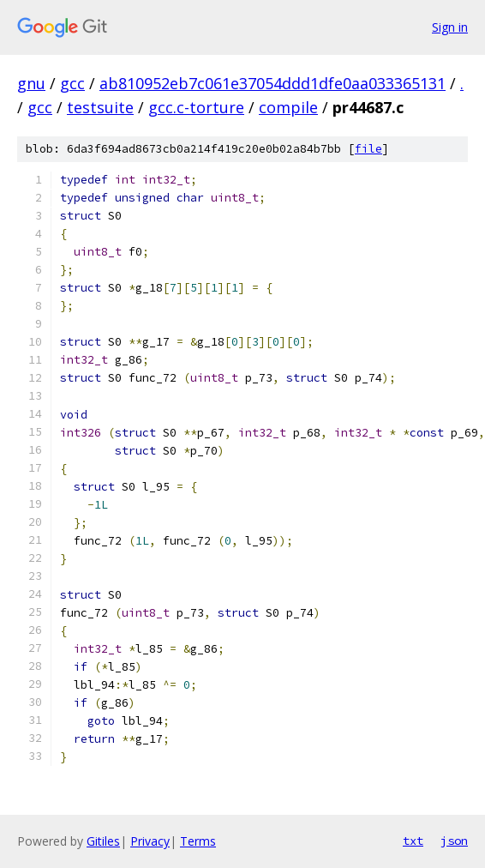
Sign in (450, 27)
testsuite (100, 107)
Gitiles (103, 841)
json (454, 841)
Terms (198, 841)
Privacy (150, 841)
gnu (31, 83)
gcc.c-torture (196, 107)
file (368, 149)
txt (413, 841)
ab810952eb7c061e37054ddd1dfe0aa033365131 (272, 83)
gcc (72, 83)
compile (288, 107)
